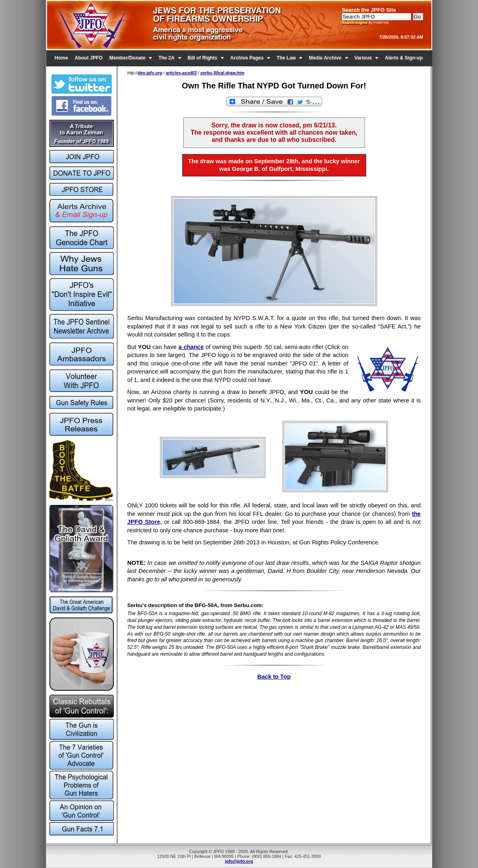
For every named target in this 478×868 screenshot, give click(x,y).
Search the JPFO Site (369, 10)
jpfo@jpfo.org (239, 861)
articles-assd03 (181, 73)
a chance (191, 347)
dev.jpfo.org (150, 73)
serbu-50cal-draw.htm (222, 73)
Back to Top (274, 677)
